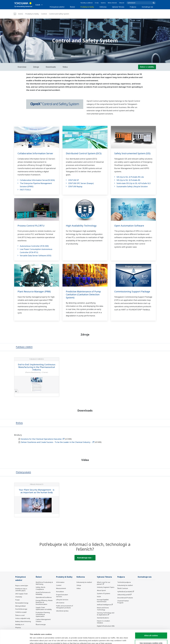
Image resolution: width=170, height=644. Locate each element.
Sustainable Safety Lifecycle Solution (132, 186)
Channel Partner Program (123, 602)
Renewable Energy (22, 603)
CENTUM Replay (75, 186)
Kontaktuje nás (147, 7)
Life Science (60, 603)
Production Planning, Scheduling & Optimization (43, 614)
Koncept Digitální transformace (103, 601)
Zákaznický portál (124, 595)
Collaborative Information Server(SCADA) (37, 180)
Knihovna (103, 7)
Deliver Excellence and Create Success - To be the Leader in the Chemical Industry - (57, 442)
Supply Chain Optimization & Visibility (44, 608)
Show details (119, 640)
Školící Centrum (123, 588)
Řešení (72, 7)
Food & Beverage (21, 609)
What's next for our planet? (104, 583)
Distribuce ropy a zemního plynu (21, 590)
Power (18, 600)
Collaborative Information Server (35, 153)
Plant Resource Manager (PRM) (34, 292)
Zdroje (79, 585)
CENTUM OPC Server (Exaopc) (81, 183)
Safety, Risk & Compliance (40, 588)
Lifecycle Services (62, 600)
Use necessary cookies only (151, 629)
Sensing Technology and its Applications (106, 614)
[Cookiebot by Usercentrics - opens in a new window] (15, 640)
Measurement (61, 588)
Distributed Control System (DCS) (84, 153)
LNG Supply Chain (21, 594)
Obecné (122, 3)
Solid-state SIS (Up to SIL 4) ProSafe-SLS (134, 183)
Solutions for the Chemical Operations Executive (43, 439)
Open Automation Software (129, 226)
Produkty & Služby (87, 7)
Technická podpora (124, 582)
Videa (79, 588)
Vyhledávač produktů (125, 592)
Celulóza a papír (21, 612)
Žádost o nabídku (147, 67)
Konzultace (60, 592)
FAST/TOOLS (25, 190)
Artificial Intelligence (104, 605)
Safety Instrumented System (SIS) (132, 153)
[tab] (24, 347)
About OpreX (101, 590)
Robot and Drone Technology (103, 609)
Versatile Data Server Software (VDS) (36, 256)
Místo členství (112, 3)
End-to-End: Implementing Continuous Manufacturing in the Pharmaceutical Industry (37, 367)
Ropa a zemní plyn (22, 586)
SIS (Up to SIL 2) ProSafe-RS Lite (130, 177)
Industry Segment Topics (106, 587)
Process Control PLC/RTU (31, 226)
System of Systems (104, 593)
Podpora (133, 7)
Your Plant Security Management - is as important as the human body (37, 491)
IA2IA (99, 597)
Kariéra (103, 3)
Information (60, 582)
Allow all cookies (151, 622)
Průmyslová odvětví (57, 7)
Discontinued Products (125, 598)
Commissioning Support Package (132, 292)
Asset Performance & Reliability (43, 593)
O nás (97, 3)
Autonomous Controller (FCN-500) (34, 246)
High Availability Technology (81, 226)
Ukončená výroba (62, 611)
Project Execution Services (62, 596)
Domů (21, 14)
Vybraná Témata (118, 7)
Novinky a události (87, 3)
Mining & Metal (20, 606)
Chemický (19, 597)
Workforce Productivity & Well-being (44, 583)
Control (44, 14)
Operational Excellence (44, 597)
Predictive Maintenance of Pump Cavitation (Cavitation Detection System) (83, 295)
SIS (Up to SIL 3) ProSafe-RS (128, 180)
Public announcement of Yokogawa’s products (65, 607)
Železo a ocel (20, 615)
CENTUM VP (73, 180)
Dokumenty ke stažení (84, 582)
